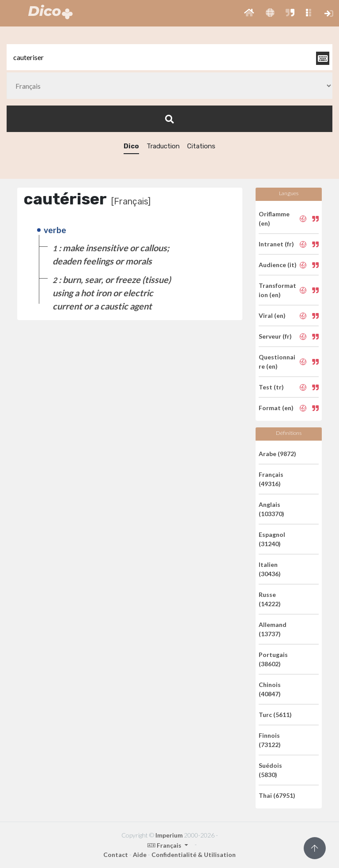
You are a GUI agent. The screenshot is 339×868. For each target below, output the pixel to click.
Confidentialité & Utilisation (194, 855)
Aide (140, 855)
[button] (249, 13)
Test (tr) (271, 387)
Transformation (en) (277, 290)
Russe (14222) (270, 599)
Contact (116, 855)
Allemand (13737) (273, 629)
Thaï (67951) (277, 795)
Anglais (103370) (271, 509)
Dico (131, 146)
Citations (201, 146)
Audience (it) (278, 265)
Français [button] (165, 845)
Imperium (169, 835)
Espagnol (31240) (272, 539)
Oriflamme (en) (274, 219)
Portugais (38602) (273, 659)
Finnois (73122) (270, 740)
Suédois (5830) (270, 770)
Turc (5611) (275, 715)
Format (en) (276, 408)
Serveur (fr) (275, 336)
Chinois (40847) (270, 689)
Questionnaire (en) (277, 362)
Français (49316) (271, 479)
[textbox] (169, 57)
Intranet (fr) (276, 244)
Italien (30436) (270, 569)
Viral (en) (272, 315)
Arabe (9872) (277, 454)
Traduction (163, 146)
